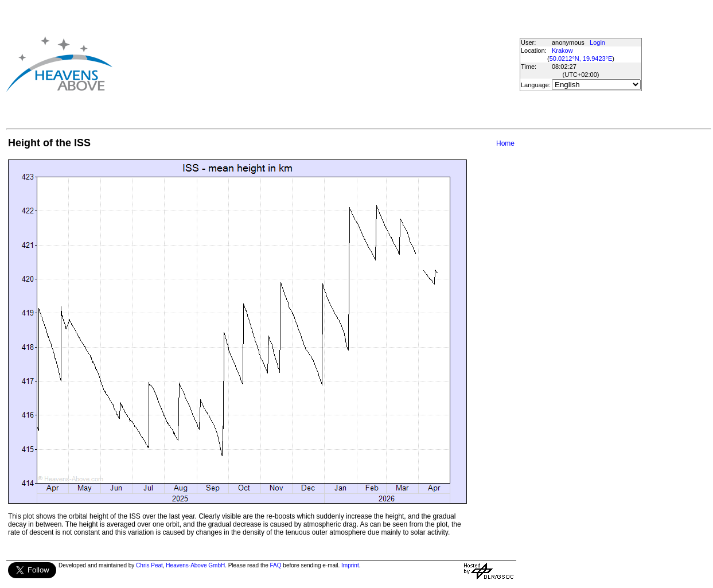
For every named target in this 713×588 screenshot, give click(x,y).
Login (597, 42)
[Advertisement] (304, 64)
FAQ (276, 565)
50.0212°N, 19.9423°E (581, 59)
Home (505, 143)
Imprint (350, 565)
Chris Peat (149, 565)
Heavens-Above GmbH (195, 565)
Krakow (562, 50)
